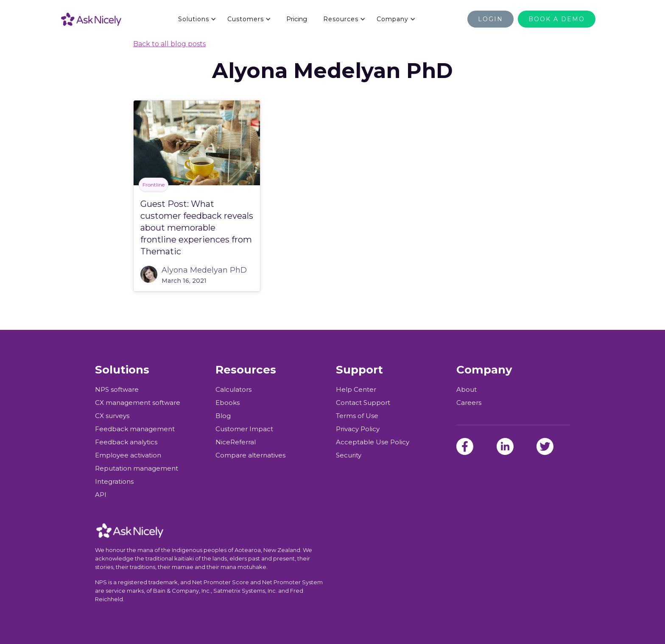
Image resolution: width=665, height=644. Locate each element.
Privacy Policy (358, 429)
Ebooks (228, 403)
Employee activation (128, 455)
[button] (197, 19)
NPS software (117, 390)
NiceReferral (236, 442)
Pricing (297, 19)
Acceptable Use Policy (373, 442)
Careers (469, 403)
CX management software (138, 403)
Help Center (356, 390)
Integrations (114, 482)
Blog (223, 416)
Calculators (233, 390)
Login (490, 19)
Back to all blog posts (169, 44)
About (467, 390)
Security (349, 455)
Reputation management (137, 468)
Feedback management (135, 429)
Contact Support (363, 403)
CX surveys (112, 416)
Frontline (154, 185)
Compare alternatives (250, 455)
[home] (100, 19)
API (101, 495)
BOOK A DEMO (557, 19)
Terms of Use (357, 416)
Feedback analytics (126, 442)
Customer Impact (244, 429)
